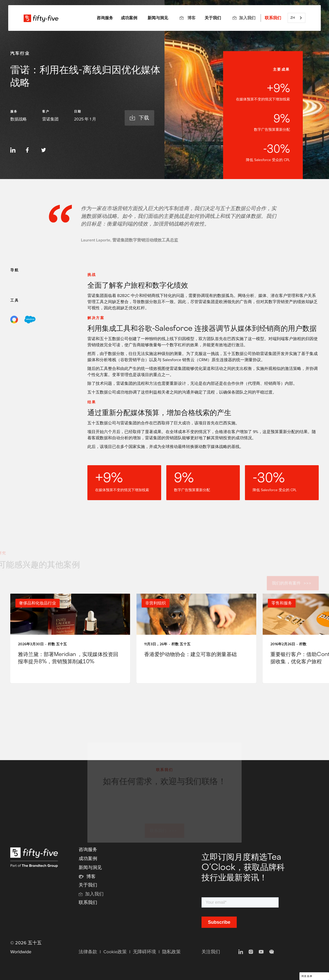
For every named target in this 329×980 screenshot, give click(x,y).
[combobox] (296, 18)
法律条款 (88, 952)
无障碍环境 (144, 952)
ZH (293, 18)
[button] (105, 18)
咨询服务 (88, 850)
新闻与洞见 (158, 18)
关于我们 (213, 18)
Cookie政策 (115, 952)
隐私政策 (171, 952)
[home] (41, 18)
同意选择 (307, 976)
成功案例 (129, 18)
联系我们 (273, 18)
